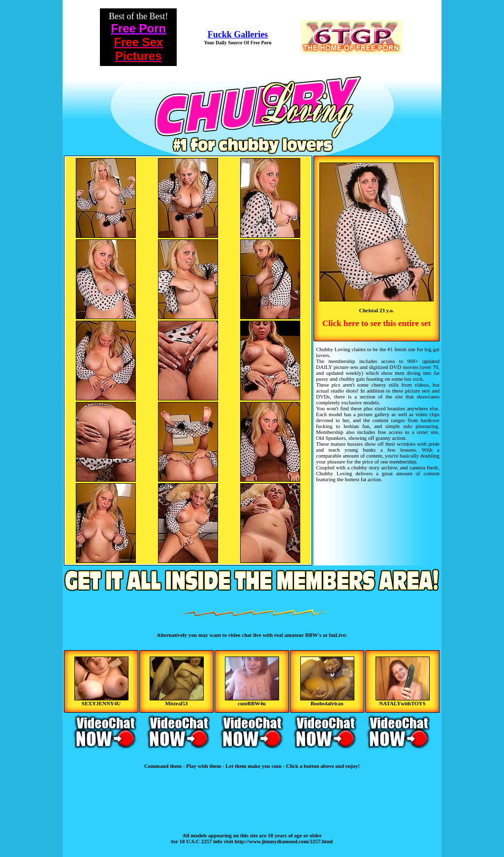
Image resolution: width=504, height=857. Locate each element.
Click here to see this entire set (377, 323)
